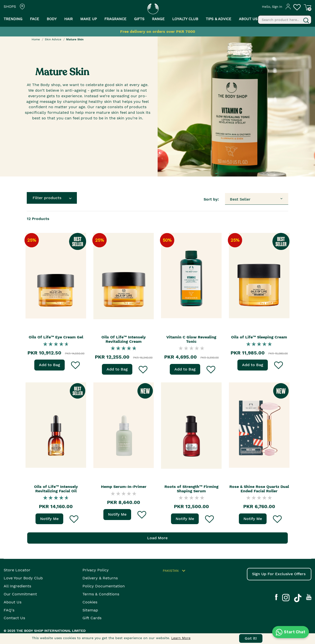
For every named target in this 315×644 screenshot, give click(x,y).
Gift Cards (92, 618)
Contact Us (14, 618)
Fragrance (115, 19)
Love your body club (23, 578)
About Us (13, 602)
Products (38, 219)
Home (36, 39)
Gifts (139, 19)
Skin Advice (53, 39)
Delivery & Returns (100, 578)
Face (35, 19)
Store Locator (17, 570)
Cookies (90, 602)
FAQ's (9, 610)
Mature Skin (75, 39)
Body (52, 19)
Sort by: (211, 199)
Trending (13, 19)
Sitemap (90, 610)
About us (248, 19)
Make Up (89, 19)
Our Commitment (20, 594)
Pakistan (175, 571)
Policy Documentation (104, 586)
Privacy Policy (96, 570)
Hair (68, 19)
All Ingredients (17, 586)
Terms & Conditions (101, 594)
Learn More (181, 638)
